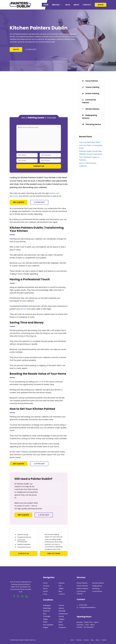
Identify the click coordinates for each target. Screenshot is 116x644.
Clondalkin (47, 616)
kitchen (23, 309)
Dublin (45, 622)
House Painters (90, 81)
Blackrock (46, 611)
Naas (61, 622)
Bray (45, 614)
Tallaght (62, 619)
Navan (61, 625)
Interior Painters (82, 586)
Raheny (61, 608)
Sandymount (63, 614)
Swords (61, 616)
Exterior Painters (82, 588)
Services (58, 5)
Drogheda (62, 627)
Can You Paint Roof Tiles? (90, 142)
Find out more (54, 554)
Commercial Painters (89, 101)
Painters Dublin (19, 640)
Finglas (46, 627)
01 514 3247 (32, 49)
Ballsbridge (47, 608)
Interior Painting (91, 87)
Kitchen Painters (91, 109)
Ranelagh (62, 611)
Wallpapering (97, 586)
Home (46, 5)
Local (45, 594)
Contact (87, 5)
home (41, 382)
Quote (101, 5)
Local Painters (97, 591)
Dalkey (45, 619)
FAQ (60, 586)
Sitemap (79, 640)
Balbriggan (47, 605)
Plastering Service (91, 124)
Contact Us (24, 554)
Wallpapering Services (90, 117)
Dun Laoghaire (48, 625)
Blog (68, 5)
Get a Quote (19, 202)
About (76, 5)
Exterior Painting (91, 93)
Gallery (61, 588)
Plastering (96, 588)
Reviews (62, 583)
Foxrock (61, 605)
